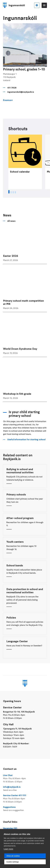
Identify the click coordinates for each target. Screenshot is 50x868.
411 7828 (12, 88)
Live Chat (25, 779)
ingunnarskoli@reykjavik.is (21, 92)
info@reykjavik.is (25, 789)
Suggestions (25, 809)
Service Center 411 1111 (25, 799)
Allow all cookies (13, 856)
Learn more (8, 849)
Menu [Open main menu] (44, 5)
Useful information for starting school (26, 455)
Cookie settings (13, 862)
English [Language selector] (37, 5)
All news (11, 236)
